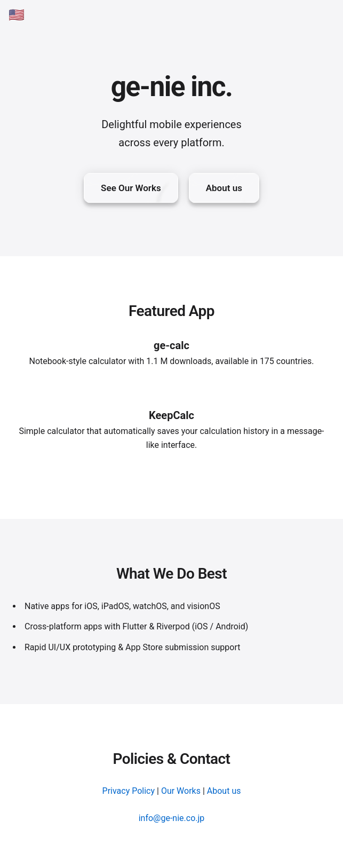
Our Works (181, 791)
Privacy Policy (129, 791)
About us (224, 791)
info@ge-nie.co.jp (172, 818)
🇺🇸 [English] (17, 15)
